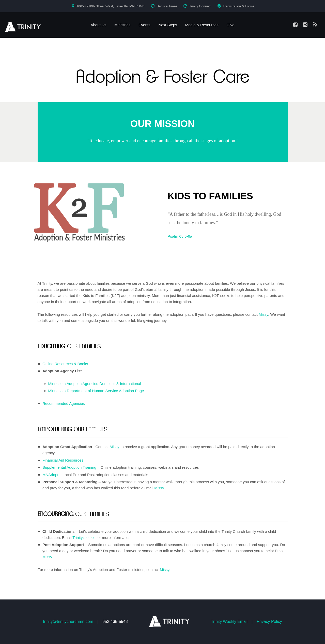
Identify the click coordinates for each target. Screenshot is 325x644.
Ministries (122, 25)
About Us (98, 25)
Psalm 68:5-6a (180, 236)
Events (145, 25)
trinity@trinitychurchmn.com (68, 621)
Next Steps (168, 25)
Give (231, 25)
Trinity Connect (200, 6)
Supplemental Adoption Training (69, 467)
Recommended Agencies (64, 403)
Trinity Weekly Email (229, 621)
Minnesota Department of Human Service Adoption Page (96, 391)
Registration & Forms (239, 6)
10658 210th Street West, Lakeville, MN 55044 (111, 6)
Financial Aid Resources (63, 460)
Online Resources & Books (65, 364)
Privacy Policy (269, 621)
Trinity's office (84, 538)
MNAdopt (50, 475)
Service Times (167, 6)
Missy (263, 314)
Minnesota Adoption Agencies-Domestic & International (95, 384)
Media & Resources (202, 25)
